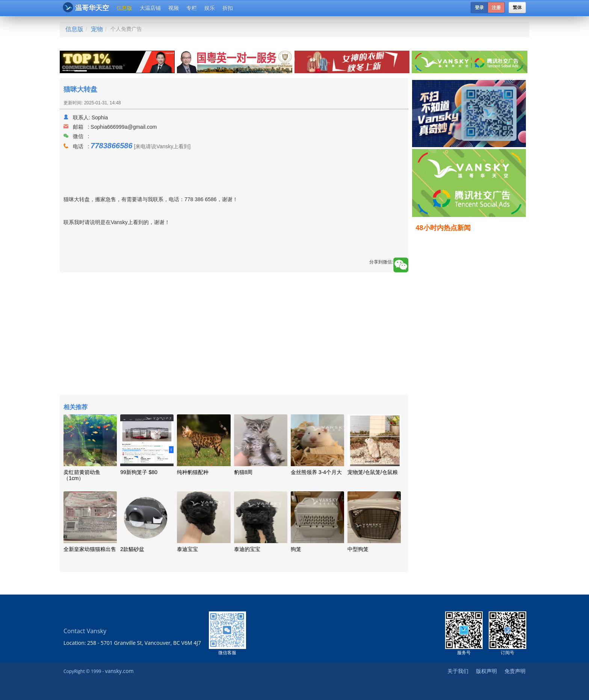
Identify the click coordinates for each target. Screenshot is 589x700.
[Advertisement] (234, 334)
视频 (174, 8)
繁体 (517, 8)
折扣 (228, 8)
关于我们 (458, 671)
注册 (496, 8)
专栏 (192, 8)
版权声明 (486, 671)
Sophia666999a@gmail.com (124, 127)
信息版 (124, 8)
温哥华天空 (86, 7)
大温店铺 (150, 8)
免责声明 (515, 671)
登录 (479, 8)
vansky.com (119, 671)
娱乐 (210, 8)
